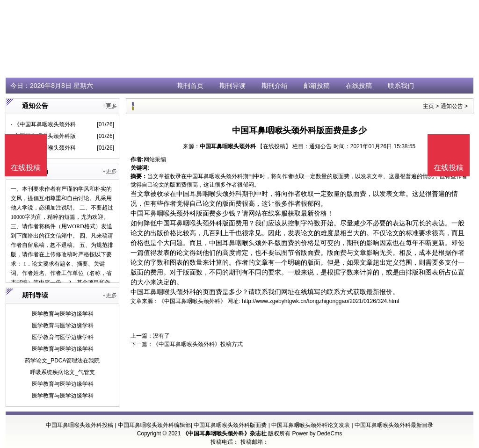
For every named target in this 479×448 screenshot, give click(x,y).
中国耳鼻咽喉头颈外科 (228, 146)
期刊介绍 (275, 86)
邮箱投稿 (317, 86)
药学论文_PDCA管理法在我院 (62, 361)
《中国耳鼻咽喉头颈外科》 (192, 301)
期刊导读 (232, 86)
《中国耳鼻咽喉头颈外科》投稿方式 (198, 344)
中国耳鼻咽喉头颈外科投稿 (80, 425)
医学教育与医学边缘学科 (63, 314)
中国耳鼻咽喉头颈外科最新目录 (394, 425)
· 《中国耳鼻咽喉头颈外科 (43, 124)
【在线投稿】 (274, 146)
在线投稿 (359, 86)
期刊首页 (190, 86)
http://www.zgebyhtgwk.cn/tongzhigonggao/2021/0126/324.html (320, 301)
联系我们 (401, 86)
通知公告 (452, 106)
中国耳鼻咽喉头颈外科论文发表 (311, 425)
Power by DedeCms (317, 434)
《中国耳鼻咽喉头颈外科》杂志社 (225, 434)
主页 (428, 106)
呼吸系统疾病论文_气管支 (62, 372)
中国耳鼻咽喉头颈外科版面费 (230, 425)
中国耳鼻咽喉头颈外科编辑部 (154, 425)
